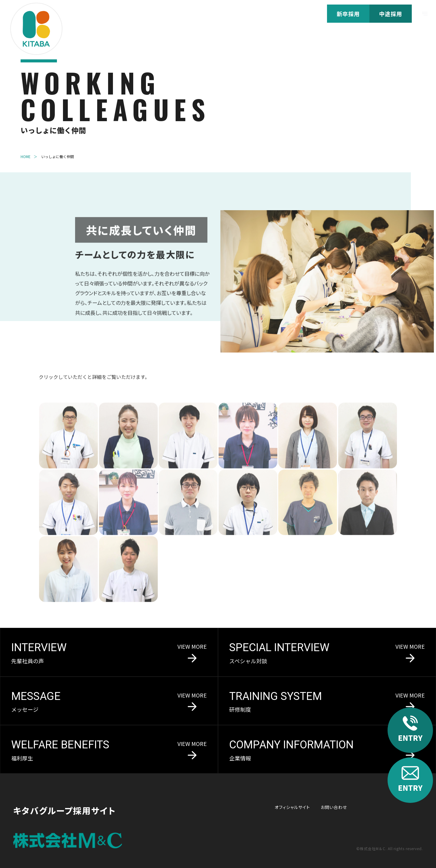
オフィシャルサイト (292, 807)
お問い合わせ (334, 807)
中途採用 (391, 14)
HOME (26, 157)
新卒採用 (348, 14)
